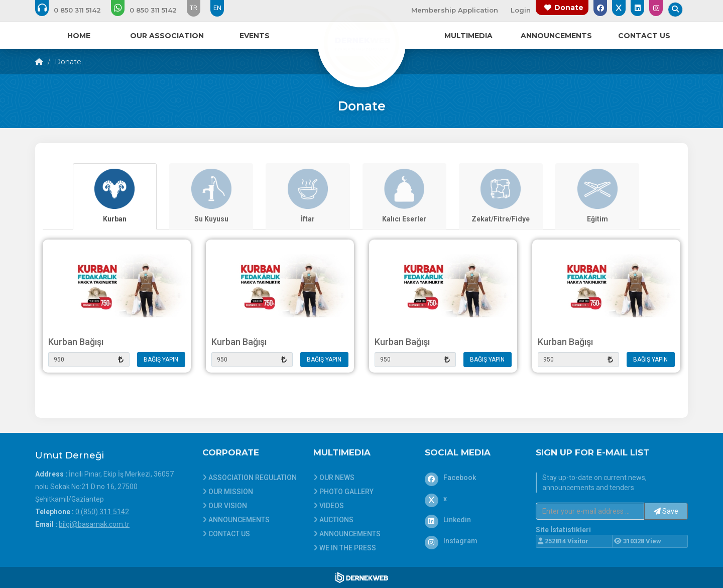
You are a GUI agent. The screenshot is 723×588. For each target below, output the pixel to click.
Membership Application (455, 10)
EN (217, 8)
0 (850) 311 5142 (102, 512)
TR (194, 8)
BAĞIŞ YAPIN (161, 360)
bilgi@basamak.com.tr (94, 524)
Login (521, 10)
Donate (569, 8)
